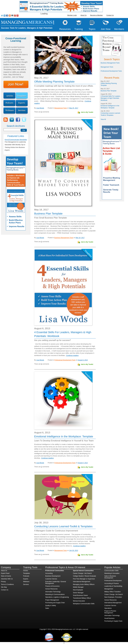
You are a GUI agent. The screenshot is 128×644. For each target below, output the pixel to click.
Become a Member (96, 15)
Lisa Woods (40, 108)
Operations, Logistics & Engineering (57, 597)
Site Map (4, 587)
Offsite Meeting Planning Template (54, 82)
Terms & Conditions (7, 584)
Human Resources (51, 589)
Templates (27, 573)
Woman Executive (79, 601)
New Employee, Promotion (113, 597)
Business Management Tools (64, 238)
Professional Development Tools (65, 360)
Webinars (26, 582)
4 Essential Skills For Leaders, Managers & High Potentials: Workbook (111, 98)
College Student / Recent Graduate (84, 576)
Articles (26, 571)
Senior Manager (78, 593)
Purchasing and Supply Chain (55, 603)
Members (119, 29)
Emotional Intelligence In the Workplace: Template (64, 436)
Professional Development (113, 581)
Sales (47, 608)
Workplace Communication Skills (84, 604)
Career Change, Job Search (114, 594)
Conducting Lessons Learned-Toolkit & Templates (63, 526)
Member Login (72, 15)
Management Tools (60, 108)
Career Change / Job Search (82, 573)
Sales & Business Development (110, 577)
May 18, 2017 (80, 238)
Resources (65, 29)
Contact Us (110, 15)
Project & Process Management (110, 612)
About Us (84, 15)
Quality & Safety (51, 606)
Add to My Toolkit (87, 112)
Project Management (52, 600)
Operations (108, 608)
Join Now (106, 29)
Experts (26, 579)
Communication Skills (111, 571)
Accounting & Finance (112, 583)
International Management (82, 582)
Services (26, 584)
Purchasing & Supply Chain (113, 621)
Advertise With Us (7, 579)
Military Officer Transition (112, 592)
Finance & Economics (52, 586)
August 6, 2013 (83, 360)
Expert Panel (5, 573)
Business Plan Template (48, 214)
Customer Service (51, 579)
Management (109, 589)
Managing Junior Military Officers (84, 584)
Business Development (53, 576)
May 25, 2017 (74, 108)
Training (79, 29)
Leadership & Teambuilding (113, 586)
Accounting (49, 573)
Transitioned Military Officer (82, 598)
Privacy (3, 582)
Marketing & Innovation (112, 573)
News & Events (6, 576)
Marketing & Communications (55, 594)
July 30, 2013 (74, 551)
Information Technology (53, 592)
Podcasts (26, 576)
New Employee (78, 590)
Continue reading (76, 233)
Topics (92, 29)
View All (103, 119)
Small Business (109, 618)
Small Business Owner (80, 595)
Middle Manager (78, 587)
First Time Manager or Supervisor (84, 579)
